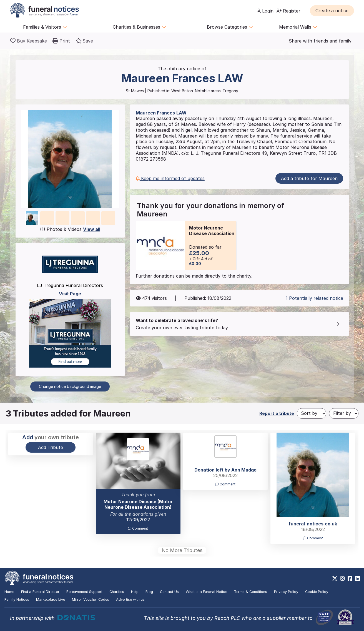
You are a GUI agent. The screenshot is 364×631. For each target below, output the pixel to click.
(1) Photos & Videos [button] (70, 229)
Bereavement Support (84, 592)
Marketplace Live (51, 599)
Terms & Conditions (251, 592)
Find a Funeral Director (40, 592)
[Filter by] (344, 413)
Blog (149, 592)
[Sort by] (312, 413)
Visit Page (70, 294)
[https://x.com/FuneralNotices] (335, 578)
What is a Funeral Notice (206, 592)
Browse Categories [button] (230, 27)
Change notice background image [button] (70, 386)
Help (135, 592)
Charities (117, 592)
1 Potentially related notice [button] (314, 298)
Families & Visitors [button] (45, 27)
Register (288, 11)
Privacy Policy (286, 592)
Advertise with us (130, 599)
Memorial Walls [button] (298, 27)
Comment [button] (138, 528)
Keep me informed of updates (170, 178)
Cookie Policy (317, 592)
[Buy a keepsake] (28, 41)
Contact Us (169, 592)
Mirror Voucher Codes (91, 599)
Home (9, 592)
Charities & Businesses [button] (139, 27)
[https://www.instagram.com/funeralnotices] (342, 578)
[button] (332, 11)
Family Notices (17, 599)
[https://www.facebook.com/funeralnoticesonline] (350, 578)
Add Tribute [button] (51, 447)
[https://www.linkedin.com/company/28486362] (357, 578)
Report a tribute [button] (277, 413)
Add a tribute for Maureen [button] (309, 178)
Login (265, 11)
